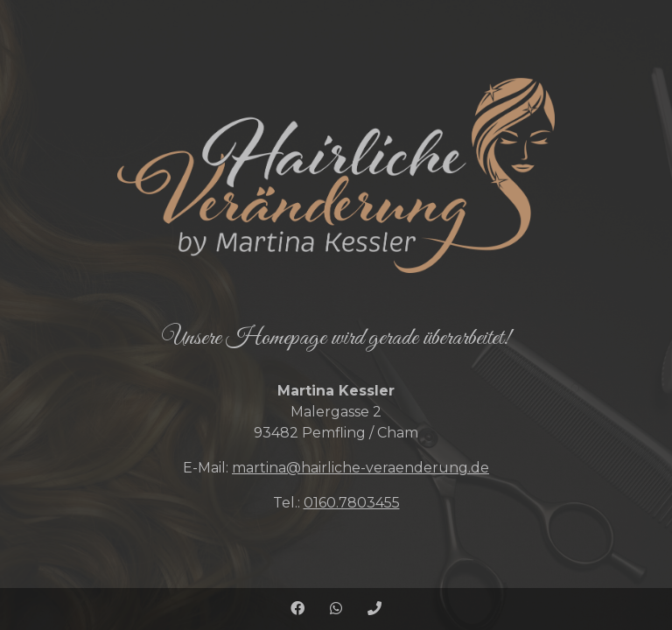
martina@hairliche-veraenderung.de (360, 468)
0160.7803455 (352, 503)
